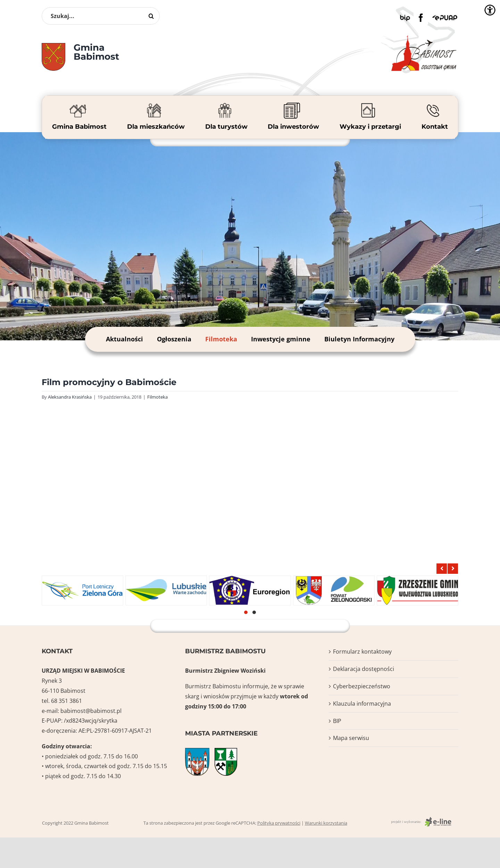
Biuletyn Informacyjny (359, 339)
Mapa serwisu (351, 738)
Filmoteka (221, 339)
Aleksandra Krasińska (70, 397)
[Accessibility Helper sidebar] (490, 10)
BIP (337, 721)
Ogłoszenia (174, 339)
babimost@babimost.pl (91, 711)
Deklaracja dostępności (364, 669)
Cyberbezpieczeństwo (362, 686)
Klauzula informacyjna (362, 704)
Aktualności (124, 339)
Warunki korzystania (326, 823)
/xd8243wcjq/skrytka (91, 721)
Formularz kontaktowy (362, 652)
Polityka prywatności (279, 823)
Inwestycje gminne (281, 339)
